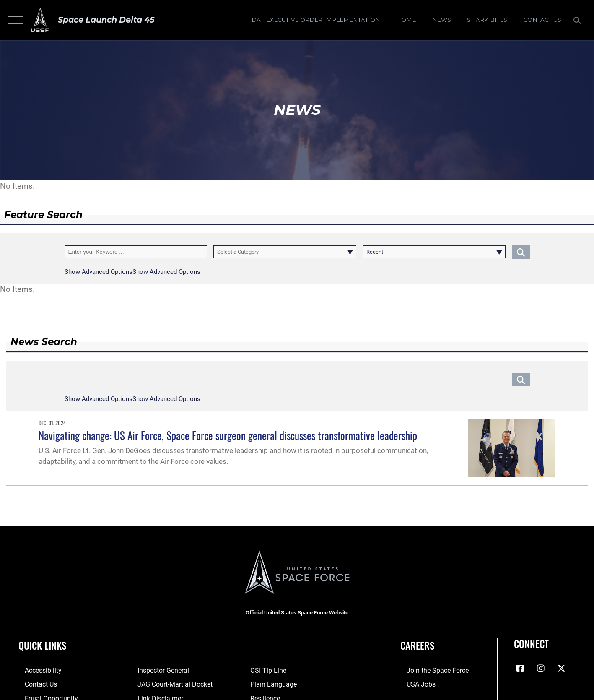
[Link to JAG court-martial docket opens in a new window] (171, 684)
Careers (417, 645)
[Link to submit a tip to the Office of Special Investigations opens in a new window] (270, 670)
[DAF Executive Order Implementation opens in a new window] (316, 20)
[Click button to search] (521, 252)
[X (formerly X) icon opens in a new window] (561, 669)
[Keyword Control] (136, 252)
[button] (14, 20)
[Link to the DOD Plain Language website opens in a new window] (274, 684)
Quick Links (42, 645)
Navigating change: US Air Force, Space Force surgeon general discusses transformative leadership (228, 435)
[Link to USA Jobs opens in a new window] (414, 684)
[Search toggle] (579, 20)
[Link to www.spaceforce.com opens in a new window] (430, 670)
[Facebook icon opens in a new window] (520, 669)
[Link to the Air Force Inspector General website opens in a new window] (160, 670)
